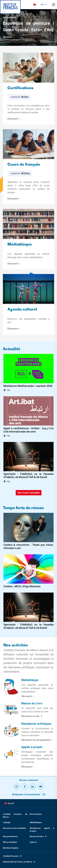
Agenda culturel (22, 310)
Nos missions (36, 814)
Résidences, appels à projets (42, 830)
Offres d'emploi (10, 842)
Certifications (20, 88)
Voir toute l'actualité (29, 493)
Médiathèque (20, 245)
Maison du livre (38, 836)
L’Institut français (12, 856)
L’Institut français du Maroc (15, 816)
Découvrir (9, 37)
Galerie (33, 842)
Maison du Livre (32, 703)
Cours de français (24, 165)
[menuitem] (35, 5)
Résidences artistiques (36, 724)
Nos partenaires (10, 836)
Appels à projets (32, 747)
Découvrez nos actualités (14, 828)
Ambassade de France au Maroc (19, 862)
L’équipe (7, 822)
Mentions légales (11, 848)
